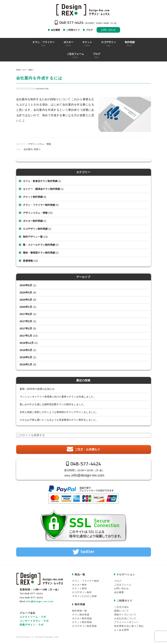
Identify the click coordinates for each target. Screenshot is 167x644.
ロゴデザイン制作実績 (35, 229)
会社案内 (28, 149)
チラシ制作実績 (81, 613)
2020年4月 (26, 292)
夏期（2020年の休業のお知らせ (37, 389)
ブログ (118, 580)
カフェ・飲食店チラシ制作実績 (40, 181)
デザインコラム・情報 (40, 144)
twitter (87, 550)
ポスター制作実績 (33, 221)
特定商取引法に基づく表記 (129, 625)
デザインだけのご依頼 (84, 595)
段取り (37, 149)
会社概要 (119, 591)
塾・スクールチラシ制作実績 (39, 245)
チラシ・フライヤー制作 (86, 580)
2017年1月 (26, 336)
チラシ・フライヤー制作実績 (39, 205)
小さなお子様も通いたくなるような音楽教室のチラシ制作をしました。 (59, 420)
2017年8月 (26, 314)
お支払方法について (125, 617)
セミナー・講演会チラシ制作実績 (41, 189)
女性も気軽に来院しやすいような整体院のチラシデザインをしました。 (59, 412)
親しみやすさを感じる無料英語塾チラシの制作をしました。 (53, 404)
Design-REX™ (84, 10)
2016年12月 (27, 343)
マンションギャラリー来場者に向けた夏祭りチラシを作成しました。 (58, 397)
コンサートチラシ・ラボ (34, 619)
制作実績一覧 (80, 609)
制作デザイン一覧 (33, 237)
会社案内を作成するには (39, 78)
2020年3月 (26, 300)
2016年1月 (26, 364)
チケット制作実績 (33, 197)
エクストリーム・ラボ (33, 615)
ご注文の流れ (122, 606)
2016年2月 (26, 357)
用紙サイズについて (125, 613)
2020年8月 (26, 285)
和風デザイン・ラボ (32, 623)
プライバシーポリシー (126, 621)
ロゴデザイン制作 (82, 591)
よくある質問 (122, 629)
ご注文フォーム (123, 583)
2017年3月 (26, 321)
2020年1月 (26, 307)
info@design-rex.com (88, 475)
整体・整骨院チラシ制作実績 (39, 253)
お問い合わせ (108, 30)
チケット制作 (80, 587)
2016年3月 (26, 350)
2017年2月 (26, 328)
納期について (122, 609)
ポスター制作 (80, 583)
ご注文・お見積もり (87, 449)
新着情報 (28, 261)
